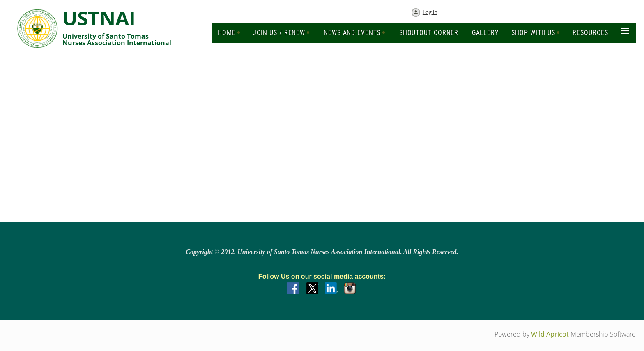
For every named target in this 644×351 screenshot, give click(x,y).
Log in (430, 12)
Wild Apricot (550, 334)
